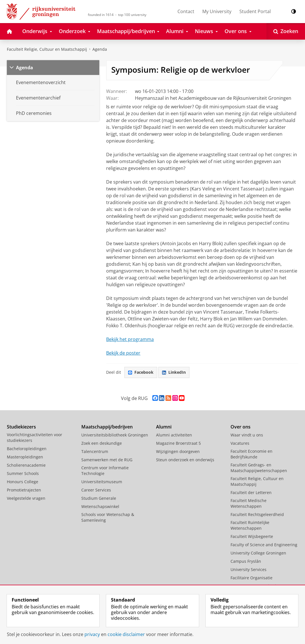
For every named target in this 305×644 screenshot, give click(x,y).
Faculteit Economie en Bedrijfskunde (252, 454)
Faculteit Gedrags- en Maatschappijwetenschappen (259, 468)
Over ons (241, 427)
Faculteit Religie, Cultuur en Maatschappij (47, 49)
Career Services (96, 490)
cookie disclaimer (126, 634)
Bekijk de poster (123, 353)
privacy (92, 634)
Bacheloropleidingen (27, 449)
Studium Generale (99, 498)
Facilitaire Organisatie (252, 578)
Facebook (141, 372)
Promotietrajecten (24, 490)
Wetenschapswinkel (100, 506)
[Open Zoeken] (286, 31)
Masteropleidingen (25, 457)
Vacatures (240, 443)
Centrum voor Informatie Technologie (105, 471)
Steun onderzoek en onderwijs (185, 460)
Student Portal (255, 11)
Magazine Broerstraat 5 (178, 443)
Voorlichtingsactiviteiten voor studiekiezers (35, 437)
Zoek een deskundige (102, 443)
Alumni (164, 427)
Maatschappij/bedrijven (107, 427)
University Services (249, 569)
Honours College (23, 482)
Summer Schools (23, 473)
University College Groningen (258, 553)
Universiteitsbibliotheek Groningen (115, 435)
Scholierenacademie (26, 465)
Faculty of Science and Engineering (264, 545)
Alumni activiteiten (174, 435)
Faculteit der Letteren (251, 492)
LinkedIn (174, 372)
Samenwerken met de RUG (107, 460)
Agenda (100, 49)
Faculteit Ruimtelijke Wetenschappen (250, 525)
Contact (186, 11)
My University (217, 11)
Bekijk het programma (130, 339)
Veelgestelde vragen (26, 498)
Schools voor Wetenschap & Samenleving (108, 517)
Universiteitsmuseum (102, 482)
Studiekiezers (21, 427)
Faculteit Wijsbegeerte (252, 536)
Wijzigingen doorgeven (178, 451)
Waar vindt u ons (247, 435)
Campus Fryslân (246, 561)
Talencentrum (95, 451)
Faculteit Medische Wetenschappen (249, 503)
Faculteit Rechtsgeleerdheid (257, 514)
